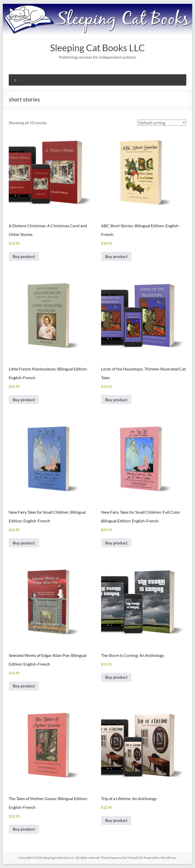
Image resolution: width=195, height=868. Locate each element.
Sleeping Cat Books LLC (98, 48)
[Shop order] (162, 123)
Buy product (24, 256)
